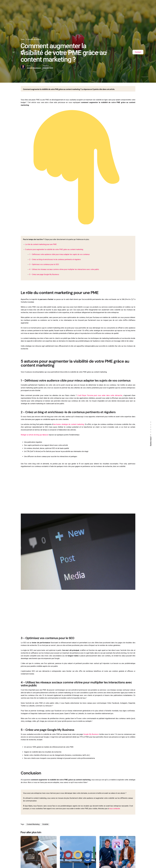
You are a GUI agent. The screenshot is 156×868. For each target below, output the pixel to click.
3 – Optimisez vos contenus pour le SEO (44, 264)
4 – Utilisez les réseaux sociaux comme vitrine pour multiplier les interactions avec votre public (64, 269)
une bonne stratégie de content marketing (69, 424)
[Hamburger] (14, 52)
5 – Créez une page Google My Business (44, 274)
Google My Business (91, 734)
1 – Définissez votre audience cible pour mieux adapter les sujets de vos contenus (59, 254)
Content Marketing (33, 824)
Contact (138, 52)
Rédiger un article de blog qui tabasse (35, 435)
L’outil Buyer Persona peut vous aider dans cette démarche (100, 395)
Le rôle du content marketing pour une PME (41, 244)
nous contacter (115, 809)
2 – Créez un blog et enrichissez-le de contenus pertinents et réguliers (55, 259)
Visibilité (45, 824)
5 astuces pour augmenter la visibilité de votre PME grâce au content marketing (54, 249)
